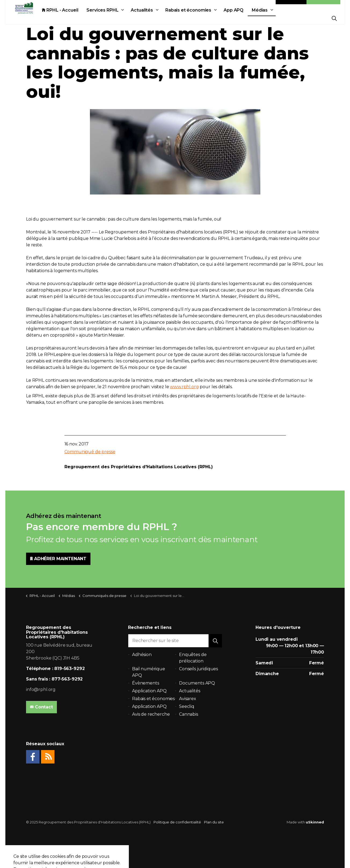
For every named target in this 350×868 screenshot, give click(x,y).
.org (195, 387)
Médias (265, 18)
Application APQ (149, 691)
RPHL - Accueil (65, 18)
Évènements (146, 683)
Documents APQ (197, 683)
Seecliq (187, 706)
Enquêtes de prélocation (193, 658)
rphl (186, 387)
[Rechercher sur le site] (175, 641)
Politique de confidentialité (177, 822)
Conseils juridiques (198, 669)
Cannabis (189, 714)
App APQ (239, 18)
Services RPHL (108, 18)
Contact (291, 6)
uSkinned (315, 822)
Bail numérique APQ (149, 672)
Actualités (147, 18)
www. (176, 387)
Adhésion (323, 6)
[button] (215, 641)
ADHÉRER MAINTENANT (58, 559)
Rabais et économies (194, 18)
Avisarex (188, 699)
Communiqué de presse (90, 452)
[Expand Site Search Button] (334, 18)
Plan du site (214, 822)
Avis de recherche (151, 714)
